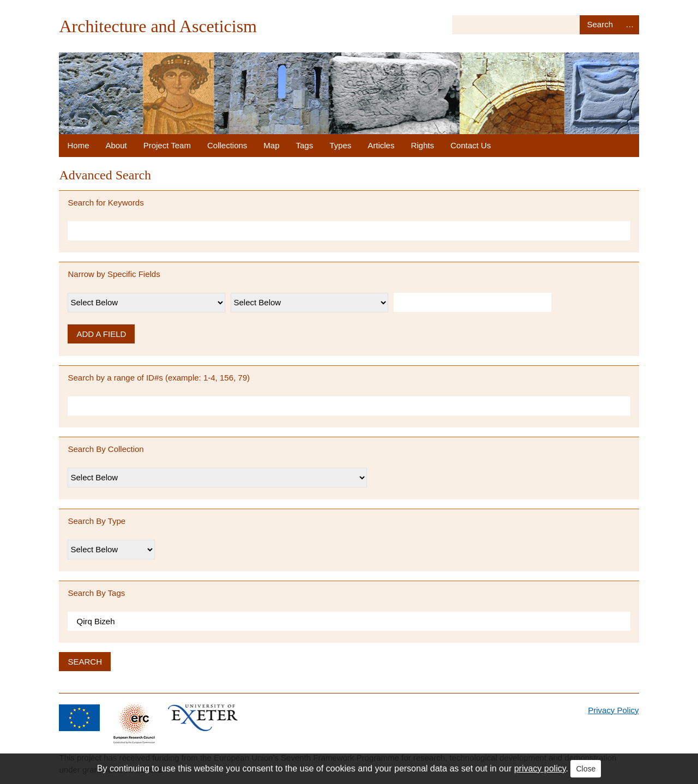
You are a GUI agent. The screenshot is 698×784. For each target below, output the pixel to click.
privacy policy (540, 768)
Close (586, 769)
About (116, 145)
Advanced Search (630, 25)
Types (340, 145)
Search (600, 25)
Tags (305, 145)
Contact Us (471, 145)
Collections (227, 145)
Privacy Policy (613, 710)
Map (271, 145)
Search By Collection (106, 449)
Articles (381, 145)
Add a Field (101, 334)
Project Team (167, 145)
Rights (422, 145)
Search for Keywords (106, 203)
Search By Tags (96, 593)
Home (78, 145)
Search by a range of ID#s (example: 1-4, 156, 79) (159, 378)
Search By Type (97, 521)
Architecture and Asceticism (158, 26)
